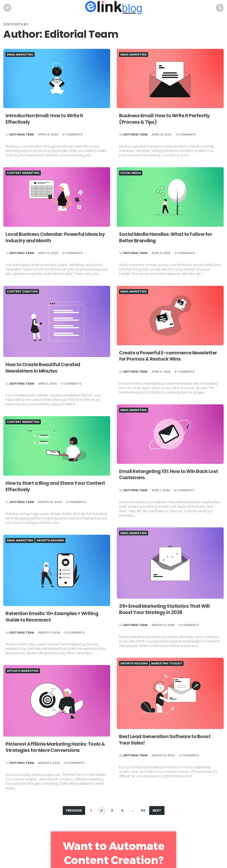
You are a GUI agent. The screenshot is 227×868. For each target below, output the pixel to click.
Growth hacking (50, 541)
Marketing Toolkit (167, 664)
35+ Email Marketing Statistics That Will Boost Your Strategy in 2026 (166, 610)
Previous (74, 811)
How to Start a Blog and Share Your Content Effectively (47, 487)
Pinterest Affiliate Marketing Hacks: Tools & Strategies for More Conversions (57, 747)
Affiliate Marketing (23, 671)
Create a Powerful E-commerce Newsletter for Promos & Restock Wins (170, 356)
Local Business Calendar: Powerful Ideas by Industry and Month (56, 238)
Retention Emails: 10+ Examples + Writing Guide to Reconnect (53, 617)
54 (143, 811)
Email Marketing (20, 55)
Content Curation (22, 292)
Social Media (131, 173)
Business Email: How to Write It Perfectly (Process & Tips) (166, 119)
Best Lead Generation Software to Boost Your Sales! (166, 740)
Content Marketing (23, 173)
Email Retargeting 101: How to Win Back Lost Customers (165, 475)
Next (157, 811)
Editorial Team (22, 135)
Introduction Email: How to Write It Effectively (46, 119)
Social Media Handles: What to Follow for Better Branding (167, 238)
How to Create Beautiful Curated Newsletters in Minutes (44, 368)
